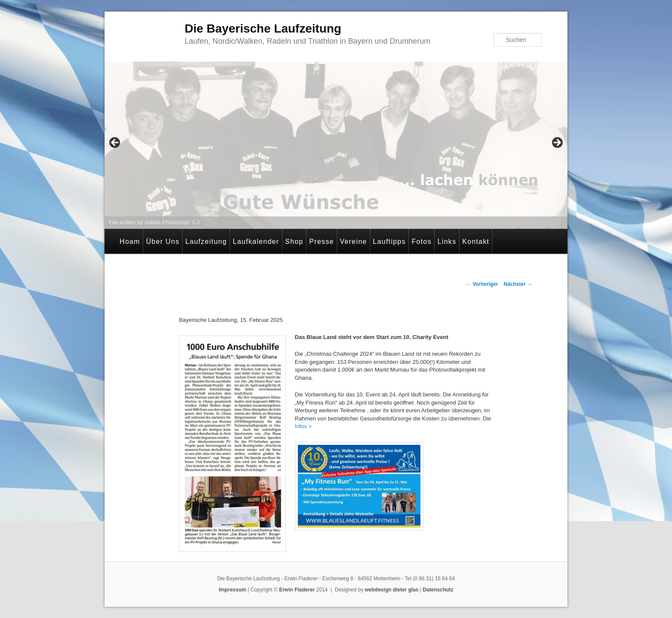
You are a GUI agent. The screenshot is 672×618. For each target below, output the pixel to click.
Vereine (353, 241)
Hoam (130, 241)
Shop (294, 241)
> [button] (557, 143)
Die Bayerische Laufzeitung (263, 28)
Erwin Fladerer (297, 590)
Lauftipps (389, 241)
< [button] (115, 143)
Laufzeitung (206, 241)
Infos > (303, 426)
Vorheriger (482, 284)
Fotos (422, 241)
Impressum (232, 590)
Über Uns (163, 241)
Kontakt (475, 241)
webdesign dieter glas (391, 590)
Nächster (518, 284)
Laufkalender (256, 241)
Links (447, 241)
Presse (322, 241)
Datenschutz (438, 590)
